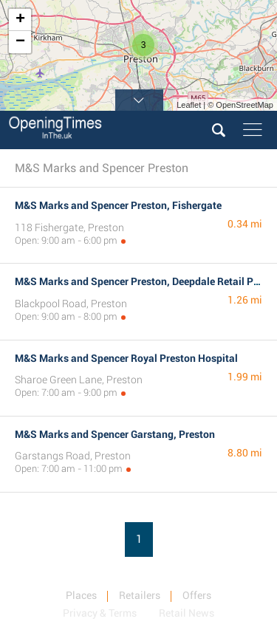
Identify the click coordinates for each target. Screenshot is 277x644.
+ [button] (20, 20)
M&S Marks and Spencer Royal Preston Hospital (126, 358)
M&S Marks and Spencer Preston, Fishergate (118, 205)
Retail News (187, 613)
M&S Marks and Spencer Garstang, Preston (115, 434)
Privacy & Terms (100, 613)
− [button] (20, 42)
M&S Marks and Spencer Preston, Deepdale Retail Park (142, 281)
